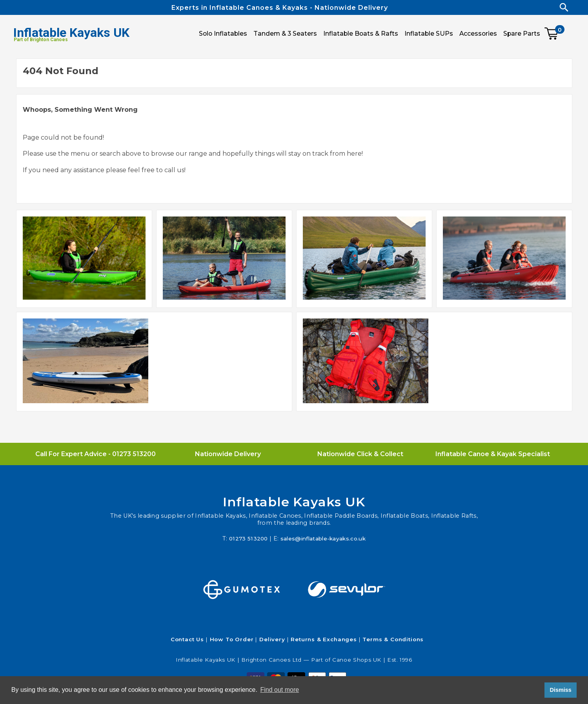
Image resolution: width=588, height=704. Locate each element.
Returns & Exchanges (324, 639)
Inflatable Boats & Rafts (361, 34)
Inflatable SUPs (429, 34)
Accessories (478, 34)
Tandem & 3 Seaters (285, 34)
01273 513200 (134, 454)
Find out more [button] (279, 690)
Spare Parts (522, 34)
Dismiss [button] (560, 690)
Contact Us (187, 639)
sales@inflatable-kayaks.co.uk (324, 538)
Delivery (272, 639)
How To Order (232, 639)
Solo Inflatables (223, 34)
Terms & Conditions (393, 639)
